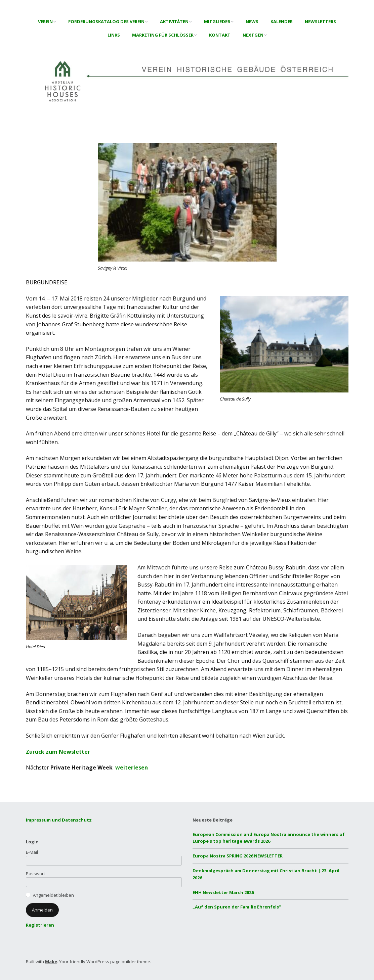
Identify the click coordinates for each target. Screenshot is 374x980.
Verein (45, 21)
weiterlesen (132, 767)
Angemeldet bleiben (53, 895)
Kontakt (220, 35)
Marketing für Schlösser (163, 35)
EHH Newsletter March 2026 (223, 892)
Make (51, 962)
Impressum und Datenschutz (59, 820)
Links (114, 35)
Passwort (35, 874)
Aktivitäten (174, 21)
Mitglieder (217, 21)
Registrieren (40, 925)
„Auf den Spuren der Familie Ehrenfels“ (237, 907)
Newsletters (320, 21)
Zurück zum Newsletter (58, 752)
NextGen (253, 35)
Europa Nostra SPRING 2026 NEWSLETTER (238, 856)
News (252, 21)
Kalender (282, 21)
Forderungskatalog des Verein (106, 21)
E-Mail (32, 852)
